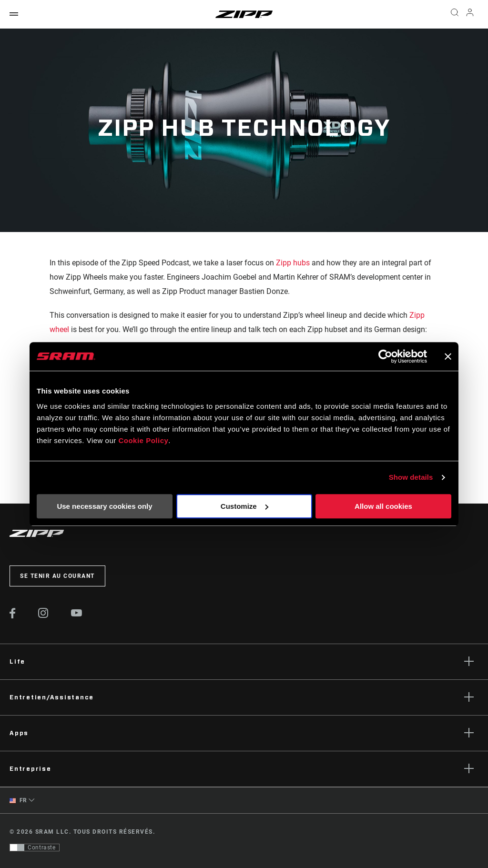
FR (18, 801)
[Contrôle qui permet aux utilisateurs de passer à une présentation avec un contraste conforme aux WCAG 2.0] (35, 848)
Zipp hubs (293, 263)
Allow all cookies (383, 506)
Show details (411, 477)
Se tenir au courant (57, 576)
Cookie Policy (143, 440)
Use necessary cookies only (104, 506)
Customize (244, 506)
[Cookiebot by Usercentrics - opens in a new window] (385, 356)
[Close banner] (448, 356)
